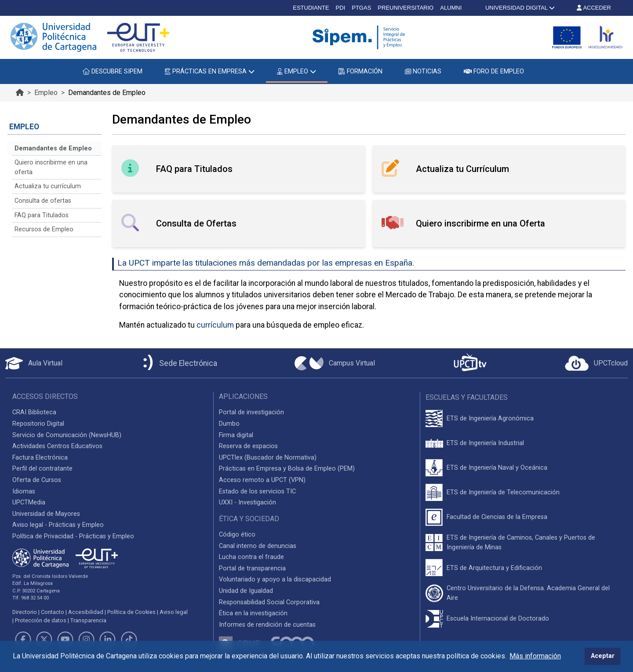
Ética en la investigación (253, 613)
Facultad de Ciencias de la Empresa (497, 517)
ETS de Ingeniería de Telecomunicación (503, 492)
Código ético (237, 535)
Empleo (46, 93)
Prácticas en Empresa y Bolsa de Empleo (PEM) (287, 469)
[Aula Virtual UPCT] (34, 363)
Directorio (25, 612)
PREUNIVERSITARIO (406, 8)
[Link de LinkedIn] (108, 639)
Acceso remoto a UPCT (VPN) (262, 480)
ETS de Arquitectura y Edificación (494, 568)
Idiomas (24, 491)
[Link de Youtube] (65, 639)
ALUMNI (451, 8)
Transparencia (88, 620)
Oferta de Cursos (37, 480)
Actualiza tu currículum (48, 186)
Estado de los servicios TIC (257, 491)
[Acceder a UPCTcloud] (596, 363)
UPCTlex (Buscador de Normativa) (268, 458)
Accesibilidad (86, 612)
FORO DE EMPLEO (494, 71)
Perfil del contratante (42, 469)
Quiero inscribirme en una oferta (51, 167)
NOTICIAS (423, 71)
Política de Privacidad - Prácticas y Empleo (73, 536)
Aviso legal (174, 612)
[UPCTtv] (470, 363)
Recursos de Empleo (44, 229)
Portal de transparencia (252, 568)
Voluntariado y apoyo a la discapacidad (275, 579)
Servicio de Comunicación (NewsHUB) (67, 435)
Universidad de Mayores (46, 514)
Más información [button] (535, 656)
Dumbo (229, 424)
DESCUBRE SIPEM (113, 71)
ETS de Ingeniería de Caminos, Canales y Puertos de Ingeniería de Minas (521, 542)
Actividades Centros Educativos (57, 446)
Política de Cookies (131, 612)
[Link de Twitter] (44, 639)
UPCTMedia (29, 502)
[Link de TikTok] (129, 639)
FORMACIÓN (360, 71)
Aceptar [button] (603, 656)
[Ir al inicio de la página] (20, 93)
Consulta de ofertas (43, 201)
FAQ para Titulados (42, 215)
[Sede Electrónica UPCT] (178, 363)
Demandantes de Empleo (53, 148)
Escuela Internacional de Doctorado (498, 619)
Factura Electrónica (40, 458)
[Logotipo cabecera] (360, 37)
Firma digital (236, 435)
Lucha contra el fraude (251, 557)
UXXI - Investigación (247, 502)
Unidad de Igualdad (246, 591)
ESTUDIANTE (311, 8)
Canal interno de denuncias (258, 546)
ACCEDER (594, 8)
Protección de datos (41, 620)
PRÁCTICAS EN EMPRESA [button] (210, 71)
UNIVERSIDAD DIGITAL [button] (519, 8)
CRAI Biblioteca (34, 412)
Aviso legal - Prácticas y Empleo (58, 525)
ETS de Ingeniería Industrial (485, 443)
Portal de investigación (251, 412)
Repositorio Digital (38, 424)
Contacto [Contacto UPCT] (53, 612)
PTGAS (361, 8)
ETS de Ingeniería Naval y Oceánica (497, 468)
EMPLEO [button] (296, 71)
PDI (341, 8)
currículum (215, 325)
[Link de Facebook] (23, 639)
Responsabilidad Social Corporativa (269, 602)
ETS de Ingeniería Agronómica (490, 418)
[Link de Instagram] (87, 639)
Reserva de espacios (248, 446)
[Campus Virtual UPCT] (335, 363)
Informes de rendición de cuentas (267, 625)
